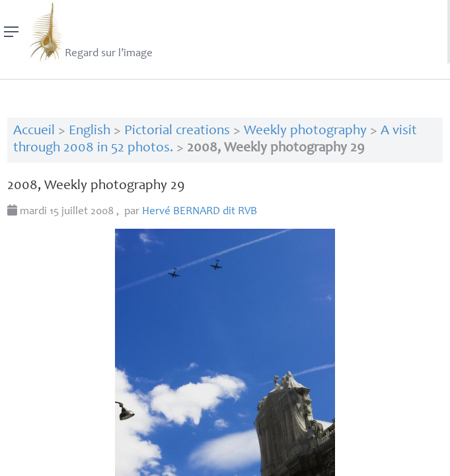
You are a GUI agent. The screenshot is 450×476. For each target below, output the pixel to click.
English (90, 131)
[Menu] (12, 32)
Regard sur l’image (90, 32)
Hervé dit (200, 212)
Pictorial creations (177, 131)
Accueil (34, 131)
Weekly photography (305, 131)
